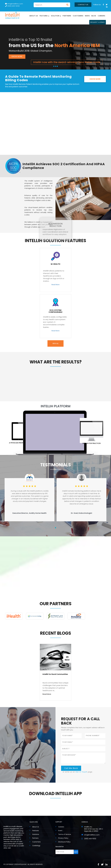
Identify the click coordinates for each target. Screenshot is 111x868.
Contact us (83, 5)
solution (56, 16)
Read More (55, 285)
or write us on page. (78, 772)
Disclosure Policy (64, 842)
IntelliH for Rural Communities (55, 674)
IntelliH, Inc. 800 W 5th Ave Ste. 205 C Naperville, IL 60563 (94, 829)
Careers (102, 16)
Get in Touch (81, 772)
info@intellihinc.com (14, 4)
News (87, 16)
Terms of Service (65, 834)
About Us (34, 16)
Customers (78, 16)
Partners (67, 16)
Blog (94, 16)
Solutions (36, 834)
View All (55, 343)
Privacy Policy (63, 838)
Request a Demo (98, 22)
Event (60, 831)
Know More (17, 56)
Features (44, 16)
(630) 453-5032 (12, 6)
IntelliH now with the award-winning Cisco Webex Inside (67, 62)
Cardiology (36, 846)
